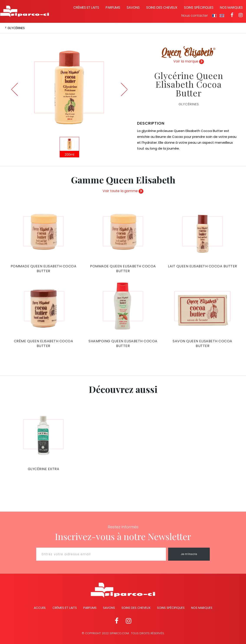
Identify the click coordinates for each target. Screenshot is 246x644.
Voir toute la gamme (123, 191)
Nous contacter (195, 16)
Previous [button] (15, 89)
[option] (69, 87)
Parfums (113, 7)
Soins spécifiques (199, 7)
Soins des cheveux (162, 7)
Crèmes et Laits (65, 608)
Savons (133, 7)
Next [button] (124, 89)
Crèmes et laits (86, 7)
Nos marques (231, 7)
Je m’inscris (189, 554)
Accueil (40, 608)
